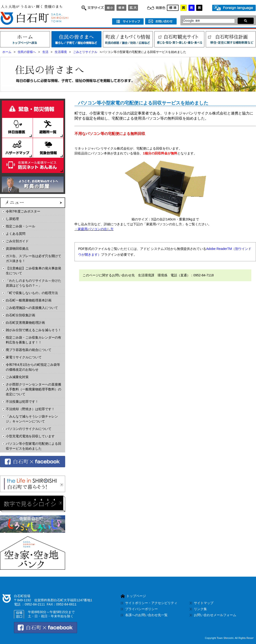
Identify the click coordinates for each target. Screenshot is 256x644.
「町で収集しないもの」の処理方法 (32, 293)
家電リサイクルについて (24, 357)
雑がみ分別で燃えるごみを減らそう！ (34, 330)
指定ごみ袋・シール (20, 226)
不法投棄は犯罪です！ (22, 402)
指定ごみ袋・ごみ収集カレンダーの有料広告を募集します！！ (34, 340)
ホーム (7, 52)
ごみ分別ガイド (17, 241)
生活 (45, 52)
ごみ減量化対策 (17, 377)
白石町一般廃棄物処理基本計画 (29, 300)
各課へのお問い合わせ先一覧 (146, 615)
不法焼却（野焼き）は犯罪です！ (30, 409)
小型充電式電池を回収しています (30, 436)
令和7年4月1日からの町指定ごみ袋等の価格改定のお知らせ (33, 367)
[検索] (207, 21)
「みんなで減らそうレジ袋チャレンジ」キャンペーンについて (32, 419)
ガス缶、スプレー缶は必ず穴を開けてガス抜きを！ (34, 258)
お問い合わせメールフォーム (215, 615)
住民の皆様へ (27, 52)
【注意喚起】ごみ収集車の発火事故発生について (34, 271)
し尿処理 (12, 219)
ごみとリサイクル (85, 52)
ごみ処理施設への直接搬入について (32, 308)
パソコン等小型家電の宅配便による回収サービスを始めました (34, 446)
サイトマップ (204, 603)
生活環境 (61, 52)
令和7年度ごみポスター (23, 211)
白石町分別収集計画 (20, 315)
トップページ (136, 596)
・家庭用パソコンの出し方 (94, 229)
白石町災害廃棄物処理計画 (25, 323)
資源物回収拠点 (17, 248)
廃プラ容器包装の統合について (29, 350)
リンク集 (200, 609)
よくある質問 (16, 234)
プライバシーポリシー (141, 609)
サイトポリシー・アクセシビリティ (151, 603)
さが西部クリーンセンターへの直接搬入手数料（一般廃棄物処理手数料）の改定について (34, 389)
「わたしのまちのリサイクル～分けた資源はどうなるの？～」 (34, 283)
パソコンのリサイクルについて (29, 429)
